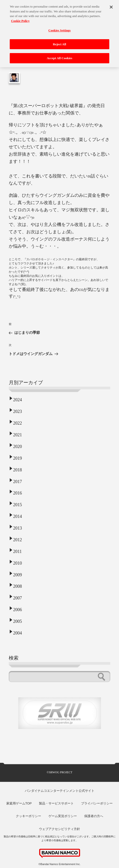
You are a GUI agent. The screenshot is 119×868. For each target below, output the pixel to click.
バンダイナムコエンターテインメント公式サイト (60, 791)
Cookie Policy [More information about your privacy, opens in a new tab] (20, 19)
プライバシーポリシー (97, 803)
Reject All (59, 42)
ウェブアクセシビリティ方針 (59, 829)
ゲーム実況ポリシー (63, 816)
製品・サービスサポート (56, 803)
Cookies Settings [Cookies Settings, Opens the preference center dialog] (59, 28)
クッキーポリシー (28, 816)
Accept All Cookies (59, 56)
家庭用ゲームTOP (19, 803)
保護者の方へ (94, 816)
